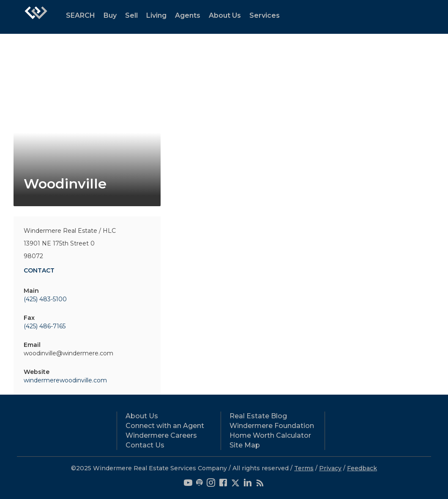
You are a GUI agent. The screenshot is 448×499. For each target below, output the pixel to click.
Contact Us (145, 445)
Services (265, 15)
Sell (131, 15)
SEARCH (81, 15)
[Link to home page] (36, 17)
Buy (110, 15)
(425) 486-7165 (45, 326)
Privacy (330, 468)
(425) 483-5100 (45, 299)
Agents (188, 15)
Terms (304, 468)
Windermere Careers (161, 435)
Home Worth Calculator (270, 435)
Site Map (245, 445)
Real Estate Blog (258, 416)
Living (156, 15)
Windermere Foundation (272, 426)
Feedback (362, 468)
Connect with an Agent (165, 426)
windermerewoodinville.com (65, 380)
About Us (225, 15)
